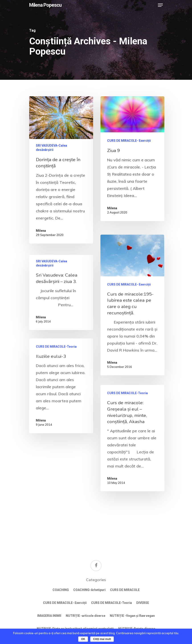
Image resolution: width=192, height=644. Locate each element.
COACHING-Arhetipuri (89, 590)
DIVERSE (143, 603)
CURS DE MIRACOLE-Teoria (57, 375)
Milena (41, 231)
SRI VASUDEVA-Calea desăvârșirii (51, 148)
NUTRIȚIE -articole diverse (86, 616)
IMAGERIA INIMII (49, 616)
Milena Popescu (45, 5)
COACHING (61, 590)
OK (83, 639)
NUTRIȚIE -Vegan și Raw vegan (132, 616)
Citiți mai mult (102, 639)
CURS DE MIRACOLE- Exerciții (129, 141)
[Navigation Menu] (160, 5)
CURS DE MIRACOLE (125, 590)
